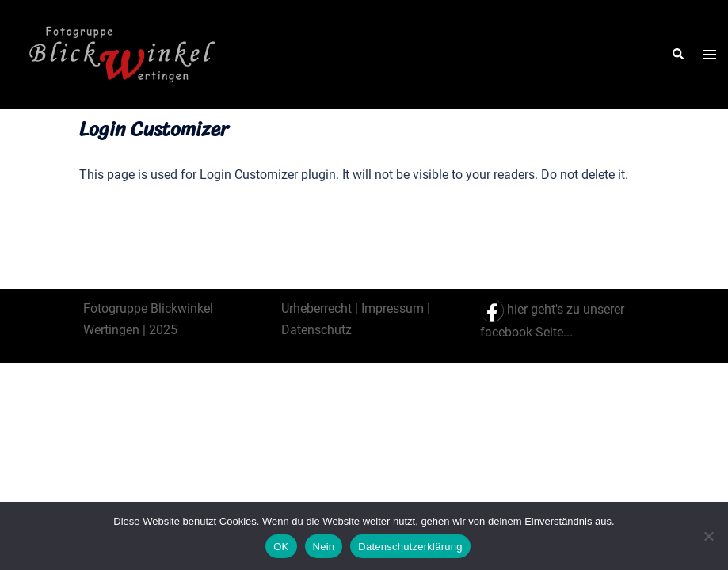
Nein (324, 547)
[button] (677, 55)
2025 (162, 330)
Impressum (393, 308)
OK (281, 547)
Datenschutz (316, 330)
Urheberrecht (316, 308)
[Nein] (708, 536)
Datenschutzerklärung (410, 547)
